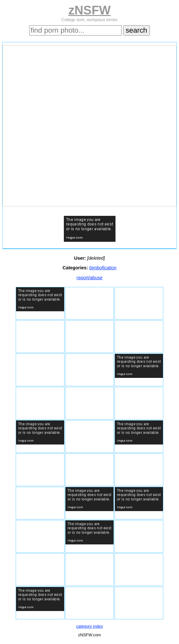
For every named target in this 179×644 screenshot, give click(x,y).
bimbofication (103, 268)
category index (89, 626)
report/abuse (90, 278)
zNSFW (89, 10)
